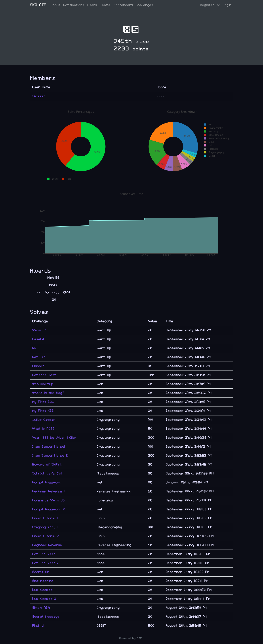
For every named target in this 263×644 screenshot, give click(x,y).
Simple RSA (41, 608)
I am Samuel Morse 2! (50, 456)
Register (207, 5)
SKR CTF (38, 5)
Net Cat (39, 357)
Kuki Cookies (43, 590)
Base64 (38, 339)
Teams (105, 5)
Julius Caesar (44, 420)
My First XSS (43, 411)
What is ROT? (43, 429)
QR (34, 348)
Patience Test (44, 375)
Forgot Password (47, 482)
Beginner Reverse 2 (49, 545)
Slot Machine (43, 581)
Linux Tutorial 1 (45, 518)
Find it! (38, 626)
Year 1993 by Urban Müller (54, 438)
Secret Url (41, 572)
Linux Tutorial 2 (46, 536)
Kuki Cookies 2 (44, 599)
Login (227, 5)
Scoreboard (123, 5)
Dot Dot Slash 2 (46, 563)
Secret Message (46, 617)
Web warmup (43, 384)
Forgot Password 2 (49, 509)
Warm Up (40, 330)
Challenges (145, 5)
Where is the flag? (48, 393)
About (56, 5)
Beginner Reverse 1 (48, 491)
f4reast (39, 96)
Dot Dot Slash (44, 554)
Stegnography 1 (45, 527)
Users (92, 5)
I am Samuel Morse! (49, 447)
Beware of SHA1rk (47, 465)
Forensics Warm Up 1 (50, 500)
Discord (39, 366)
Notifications (74, 5)
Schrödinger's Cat (47, 473)
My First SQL (43, 402)
